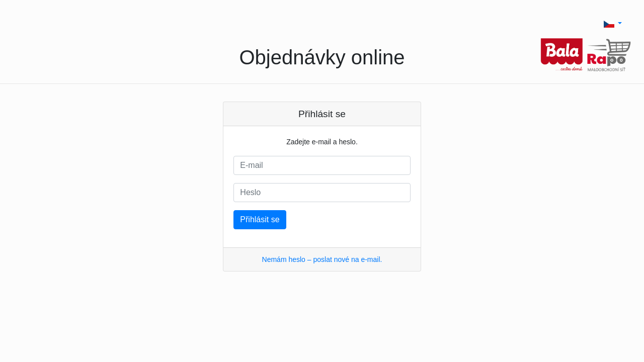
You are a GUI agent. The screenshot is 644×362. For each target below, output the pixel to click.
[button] (613, 24)
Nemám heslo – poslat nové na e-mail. (322, 259)
